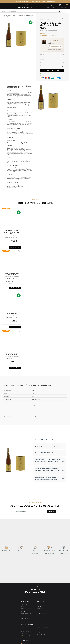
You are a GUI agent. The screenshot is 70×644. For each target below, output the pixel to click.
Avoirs (38, 631)
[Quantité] (55, 66)
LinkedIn (25, 643)
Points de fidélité (23, 606)
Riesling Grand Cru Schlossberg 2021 (12, 274)
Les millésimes (39, 613)
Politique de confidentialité (25, 613)
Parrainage (22, 617)
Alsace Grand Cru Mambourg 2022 (12, 354)
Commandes (39, 629)
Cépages (38, 611)
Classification (39, 606)
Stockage (38, 607)
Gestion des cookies (25, 619)
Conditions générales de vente (25, 609)
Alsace (14, 95)
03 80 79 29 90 (64, 555)
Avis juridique (23, 611)
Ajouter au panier (52, 71)
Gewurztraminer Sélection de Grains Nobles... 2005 (11, 233)
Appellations (39, 609)
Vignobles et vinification (41, 615)
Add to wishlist (63, 19)
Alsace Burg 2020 (11, 314)
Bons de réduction (40, 634)
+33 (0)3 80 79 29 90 (26, 635)
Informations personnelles (41, 627)
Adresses (38, 633)
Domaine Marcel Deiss (49, 30)
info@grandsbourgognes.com (25, 633)
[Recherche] (31, 11)
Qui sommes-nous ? (24, 615)
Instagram (21, 643)
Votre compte (40, 624)
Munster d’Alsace (13, 172)
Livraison (22, 607)
